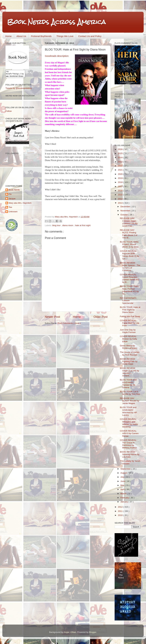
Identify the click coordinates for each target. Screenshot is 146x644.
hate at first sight (83, 225)
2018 (121, 182)
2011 (121, 511)
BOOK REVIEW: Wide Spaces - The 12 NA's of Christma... (130, 267)
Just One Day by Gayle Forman (128, 331)
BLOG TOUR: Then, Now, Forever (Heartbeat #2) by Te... (129, 290)
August (124, 473)
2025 (121, 153)
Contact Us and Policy (90, 36)
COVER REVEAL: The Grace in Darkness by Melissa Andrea (128, 444)
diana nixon (68, 225)
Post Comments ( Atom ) (69, 323)
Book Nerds (14, 191)
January (124, 502)
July (123, 477)
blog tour (57, 225)
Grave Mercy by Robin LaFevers (129, 347)
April (123, 489)
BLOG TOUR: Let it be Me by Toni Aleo (130, 393)
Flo (10, 196)
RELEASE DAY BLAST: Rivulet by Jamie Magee (130, 401)
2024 (121, 157)
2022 (121, 166)
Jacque (12, 200)
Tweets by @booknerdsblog (19, 90)
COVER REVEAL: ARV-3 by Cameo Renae (129, 433)
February (125, 498)
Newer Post (52, 317)
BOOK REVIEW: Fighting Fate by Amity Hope (129, 361)
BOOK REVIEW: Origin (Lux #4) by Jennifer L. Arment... (130, 372)
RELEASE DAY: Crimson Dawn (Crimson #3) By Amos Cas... (129, 222)
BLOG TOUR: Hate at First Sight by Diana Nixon (130, 310)
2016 (121, 191)
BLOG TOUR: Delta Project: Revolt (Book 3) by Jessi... (130, 244)
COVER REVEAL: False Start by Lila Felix (130, 323)
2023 (121, 162)
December (126, 207)
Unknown (13, 213)
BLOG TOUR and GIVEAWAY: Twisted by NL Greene (128, 384)
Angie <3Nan (70, 632)
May (123, 485)
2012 (121, 507)
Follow (9, 112)
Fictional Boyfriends (41, 36)
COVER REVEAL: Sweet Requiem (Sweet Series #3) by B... (130, 278)
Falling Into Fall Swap (130, 316)
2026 (121, 149)
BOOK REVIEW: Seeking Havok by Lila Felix (130, 454)
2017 (121, 186)
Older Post (101, 317)
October (124, 215)
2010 (121, 515)
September (126, 469)
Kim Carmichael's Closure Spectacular (128, 300)
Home (8, 36)
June (123, 481)
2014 (121, 199)
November (126, 211)
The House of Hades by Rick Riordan (130, 353)
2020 (121, 174)
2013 (121, 203)
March (124, 494)
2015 (121, 195)
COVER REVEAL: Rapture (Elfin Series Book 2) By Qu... (130, 255)
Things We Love (65, 36)
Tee (10, 209)
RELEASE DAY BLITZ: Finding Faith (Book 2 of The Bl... (129, 234)
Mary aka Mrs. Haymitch (20, 204)
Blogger (93, 632)
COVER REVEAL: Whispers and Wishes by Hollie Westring (129, 423)
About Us (21, 36)
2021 (121, 170)
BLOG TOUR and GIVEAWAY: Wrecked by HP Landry (128, 411)
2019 (121, 178)
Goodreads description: (57, 56)
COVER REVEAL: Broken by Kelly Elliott (128, 339)
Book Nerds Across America (56, 22)
